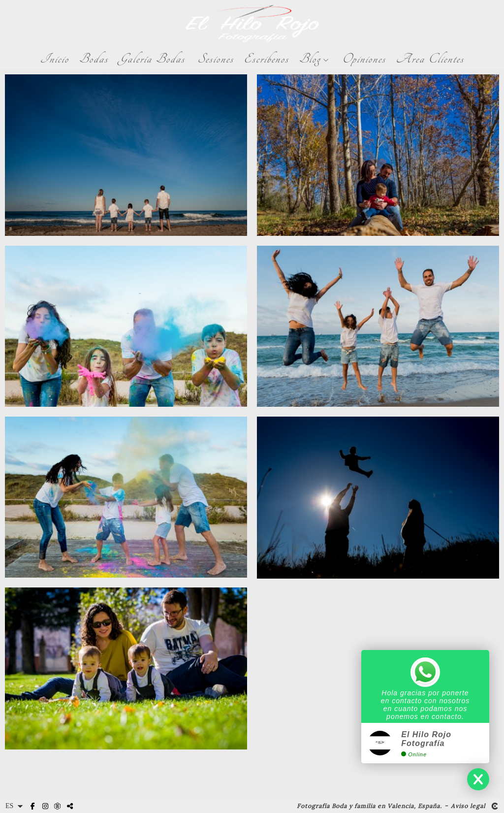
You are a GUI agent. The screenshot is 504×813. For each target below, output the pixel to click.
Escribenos (266, 59)
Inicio (54, 59)
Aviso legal (468, 806)
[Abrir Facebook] (33, 807)
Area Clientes (430, 59)
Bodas (94, 59)
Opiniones (364, 59)
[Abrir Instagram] (45, 807)
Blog (310, 59)
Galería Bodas (152, 59)
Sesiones (216, 59)
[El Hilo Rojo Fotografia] (252, 23)
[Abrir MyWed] (58, 807)
